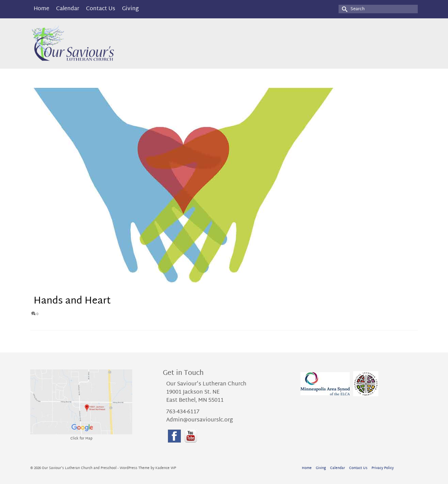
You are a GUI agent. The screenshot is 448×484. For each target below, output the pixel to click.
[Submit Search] (344, 9)
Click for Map (81, 439)
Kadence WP (166, 468)
